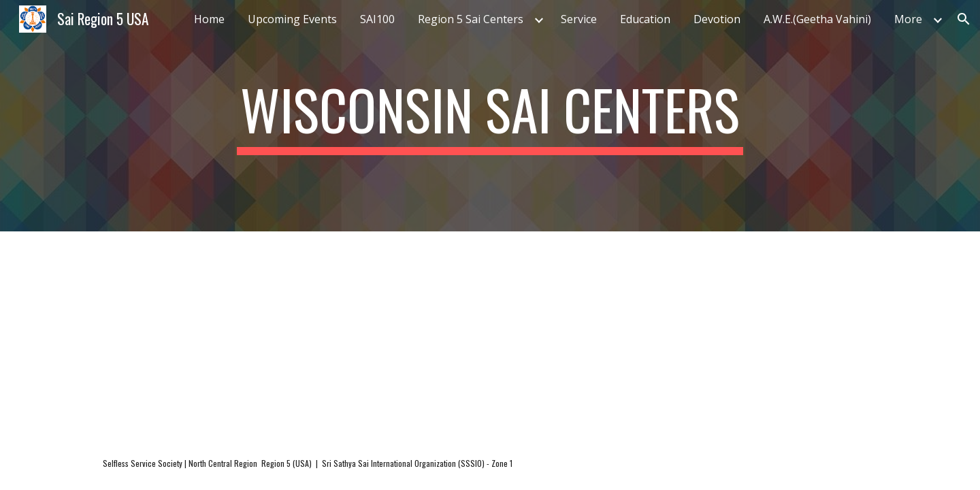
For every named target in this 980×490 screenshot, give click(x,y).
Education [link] (645, 19)
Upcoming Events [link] (292, 19)
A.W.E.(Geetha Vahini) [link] (817, 19)
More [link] (908, 19)
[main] (490, 116)
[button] (964, 19)
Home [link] (209, 19)
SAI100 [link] (377, 19)
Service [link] (579, 19)
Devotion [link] (717, 19)
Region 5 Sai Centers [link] (471, 19)
